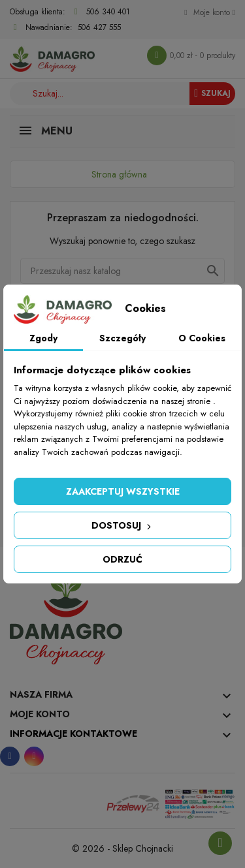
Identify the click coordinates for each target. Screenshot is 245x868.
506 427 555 (99, 27)
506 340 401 (108, 12)
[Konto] (210, 12)
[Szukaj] (122, 271)
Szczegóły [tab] (122, 338)
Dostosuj (122, 525)
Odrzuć (122, 559)
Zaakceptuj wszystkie (123, 491)
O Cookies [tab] (202, 338)
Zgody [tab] (43, 338)
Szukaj (212, 93)
